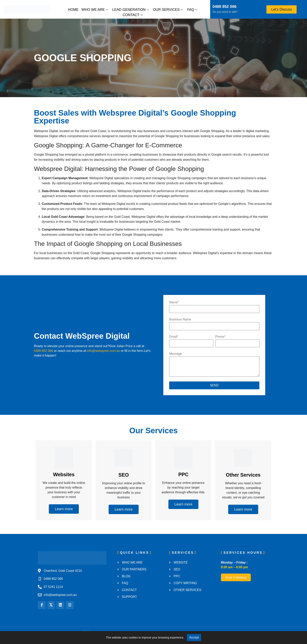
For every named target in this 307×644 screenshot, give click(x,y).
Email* (174, 337)
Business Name (180, 319)
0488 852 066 (224, 6)
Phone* (220, 337)
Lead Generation (131, 10)
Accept (194, 637)
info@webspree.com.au (103, 351)
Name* (174, 302)
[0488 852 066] (207, 7)
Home (73, 10)
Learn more (64, 509)
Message (176, 354)
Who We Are (95, 10)
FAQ (192, 10)
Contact (133, 15)
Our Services (168, 10)
